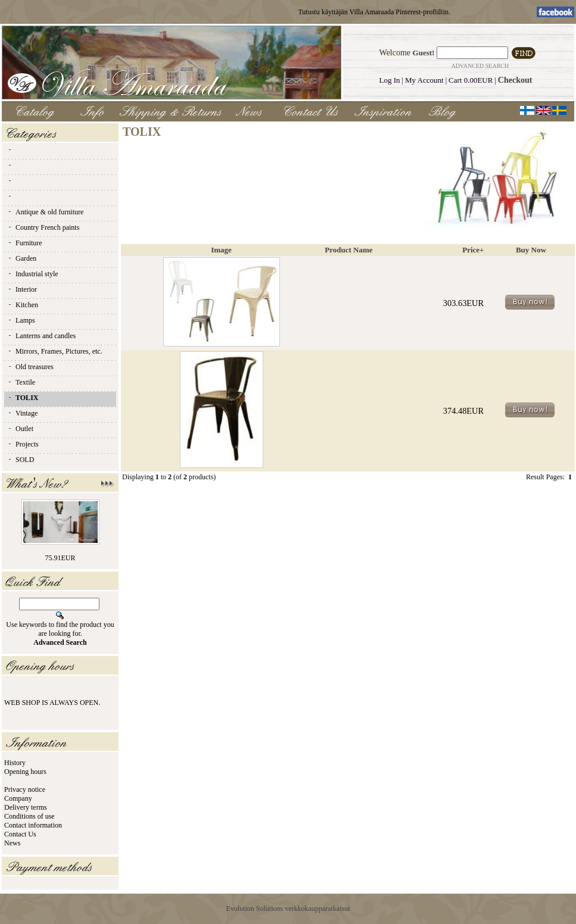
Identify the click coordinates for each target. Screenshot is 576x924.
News (12, 843)
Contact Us (20, 834)
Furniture (25, 243)
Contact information (33, 825)
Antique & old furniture (45, 212)
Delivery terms (26, 807)
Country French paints (43, 227)
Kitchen (23, 305)
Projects (23, 444)
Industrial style (33, 274)
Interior (22, 289)
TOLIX (23, 398)
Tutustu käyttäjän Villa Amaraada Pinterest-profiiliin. (374, 12)
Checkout (515, 80)
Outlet (20, 429)
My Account (424, 80)
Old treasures (30, 367)
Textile (21, 382)
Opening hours (25, 772)
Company (18, 798)
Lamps (21, 320)
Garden (22, 258)
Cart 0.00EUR (471, 80)
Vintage (22, 413)
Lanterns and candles (41, 336)
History (15, 763)
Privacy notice (25, 789)
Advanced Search (480, 66)
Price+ (473, 250)
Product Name (348, 250)
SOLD (21, 460)
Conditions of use (29, 816)
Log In (390, 80)
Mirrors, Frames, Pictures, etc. (55, 351)
